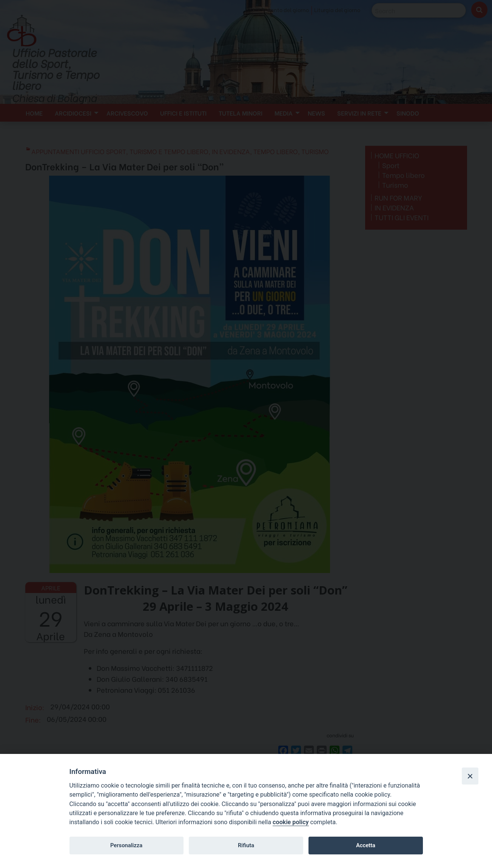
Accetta (366, 845)
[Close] (470, 776)
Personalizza (126, 845)
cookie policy (291, 822)
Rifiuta (246, 845)
